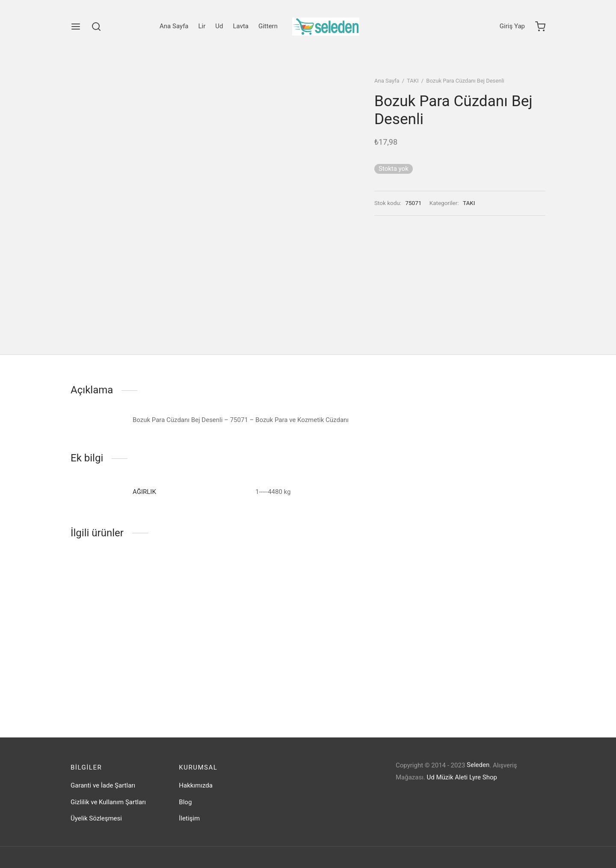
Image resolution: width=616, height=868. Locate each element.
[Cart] (540, 27)
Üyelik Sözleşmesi (96, 818)
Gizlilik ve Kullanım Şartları (108, 802)
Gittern (268, 26)
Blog (185, 802)
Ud (219, 26)
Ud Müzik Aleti (447, 777)
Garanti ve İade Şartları (103, 785)
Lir (202, 26)
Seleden (478, 765)
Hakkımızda (196, 785)
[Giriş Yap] (512, 27)
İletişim (189, 818)
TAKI (413, 81)
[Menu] (76, 27)
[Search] (96, 27)
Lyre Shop (483, 777)
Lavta (241, 26)
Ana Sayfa (174, 26)
